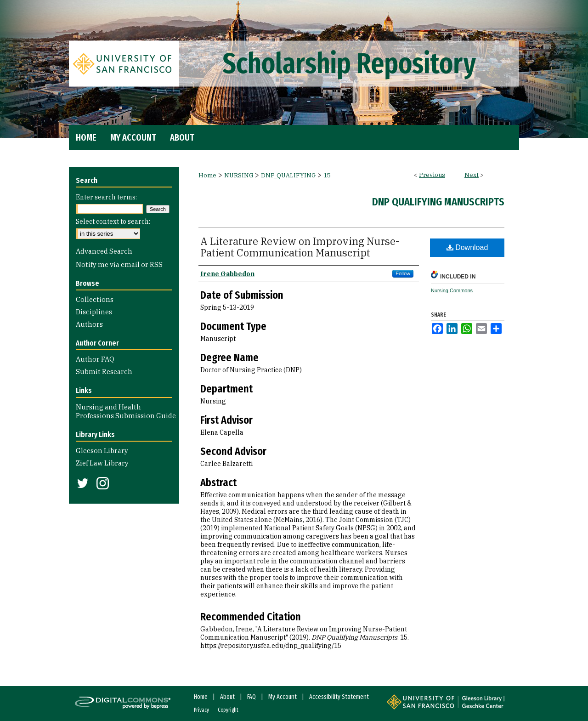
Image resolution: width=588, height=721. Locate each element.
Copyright (228, 710)
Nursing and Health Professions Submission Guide (126, 411)
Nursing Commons (452, 290)
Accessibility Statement (339, 697)
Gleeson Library (102, 451)
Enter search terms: (106, 197)
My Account (283, 697)
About (227, 697)
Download (467, 247)
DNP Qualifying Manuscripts (438, 202)
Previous (432, 175)
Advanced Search (104, 251)
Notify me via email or (119, 264)
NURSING (239, 175)
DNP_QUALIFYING (288, 175)
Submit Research (104, 372)
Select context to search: (113, 221)
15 (327, 175)
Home (207, 175)
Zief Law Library (102, 463)
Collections (95, 299)
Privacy (201, 710)
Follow (403, 273)
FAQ (252, 697)
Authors (89, 324)
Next (472, 175)
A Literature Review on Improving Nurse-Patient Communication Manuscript (300, 247)
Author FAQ (95, 359)
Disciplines (94, 312)
